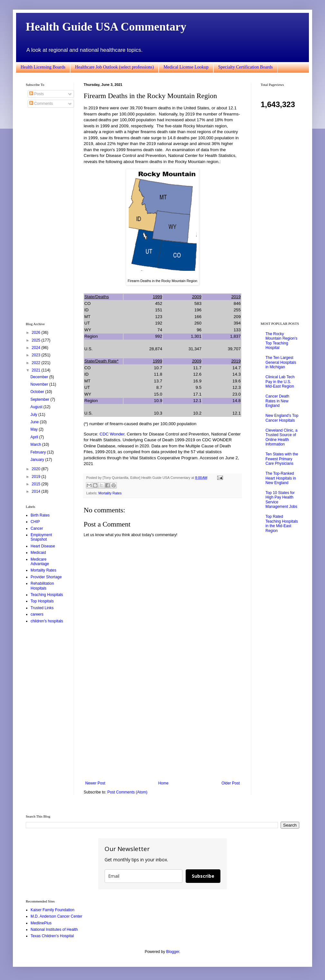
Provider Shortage (46, 577)
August (37, 407)
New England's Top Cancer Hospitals (282, 418)
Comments (41, 104)
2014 (37, 491)
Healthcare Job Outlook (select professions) (114, 67)
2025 (37, 340)
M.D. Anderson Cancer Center (56, 916)
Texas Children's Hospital (52, 936)
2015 (37, 484)
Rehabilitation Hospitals (42, 586)
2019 (37, 477)
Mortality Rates (110, 493)
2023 (37, 355)
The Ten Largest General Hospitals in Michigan (281, 362)
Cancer (37, 528)
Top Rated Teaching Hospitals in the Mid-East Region (282, 523)
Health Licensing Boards (43, 67)
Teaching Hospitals (47, 595)
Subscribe (203, 876)
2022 (37, 363)
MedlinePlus (41, 923)
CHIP (35, 522)
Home (163, 783)
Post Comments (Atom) (127, 792)
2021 (37, 370)
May (34, 429)
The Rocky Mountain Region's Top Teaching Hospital (281, 341)
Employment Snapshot (41, 537)
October (38, 392)
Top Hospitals (42, 601)
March (36, 444)
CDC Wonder (112, 434)
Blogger (173, 952)
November (40, 384)
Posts (37, 94)
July (34, 415)
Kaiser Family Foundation (52, 910)
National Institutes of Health (54, 930)
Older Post (231, 783)
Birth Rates (40, 515)
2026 (37, 333)
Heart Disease (43, 546)
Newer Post (95, 783)
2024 (37, 348)
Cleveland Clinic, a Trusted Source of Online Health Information (281, 437)
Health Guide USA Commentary (106, 27)
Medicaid (38, 553)
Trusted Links (42, 608)
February (38, 452)
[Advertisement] (162, 728)
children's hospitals (47, 621)
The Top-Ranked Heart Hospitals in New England (281, 478)
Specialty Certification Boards (246, 67)
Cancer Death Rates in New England (277, 401)
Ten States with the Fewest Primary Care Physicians (282, 459)
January (38, 460)
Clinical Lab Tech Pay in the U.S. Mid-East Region (280, 382)
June (35, 422)
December (40, 377)
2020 (37, 469)
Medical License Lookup (186, 67)
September (40, 399)
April (35, 437)
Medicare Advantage (40, 562)
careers (37, 614)
